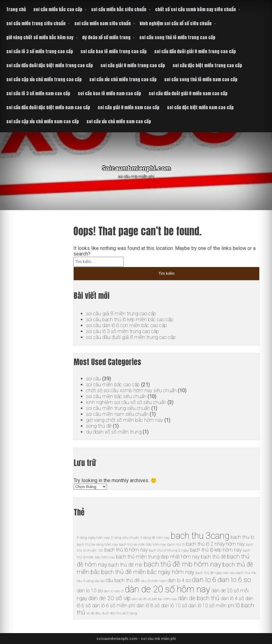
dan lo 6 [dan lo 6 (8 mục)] (204, 580)
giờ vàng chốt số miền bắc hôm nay (40, 38)
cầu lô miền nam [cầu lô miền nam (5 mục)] (154, 581)
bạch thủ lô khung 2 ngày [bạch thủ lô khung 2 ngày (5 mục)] (169, 550)
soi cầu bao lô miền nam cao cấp (109, 94)
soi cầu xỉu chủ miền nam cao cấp (119, 122)
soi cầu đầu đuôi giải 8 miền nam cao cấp (188, 94)
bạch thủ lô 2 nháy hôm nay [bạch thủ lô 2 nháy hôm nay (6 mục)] (215, 544)
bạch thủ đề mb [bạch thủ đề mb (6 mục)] (125, 565)
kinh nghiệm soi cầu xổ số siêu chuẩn (176, 24)
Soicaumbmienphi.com (136, 166)
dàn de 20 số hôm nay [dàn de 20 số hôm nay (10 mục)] (167, 589)
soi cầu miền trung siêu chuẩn (36, 24)
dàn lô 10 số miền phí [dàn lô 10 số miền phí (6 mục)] (211, 606)
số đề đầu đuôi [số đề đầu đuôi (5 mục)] (98, 613)
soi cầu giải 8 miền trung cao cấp (133, 66)
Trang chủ (16, 9)
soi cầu (94, 379)
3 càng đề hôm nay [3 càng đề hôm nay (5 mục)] (155, 538)
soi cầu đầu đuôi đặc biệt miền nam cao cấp (48, 108)
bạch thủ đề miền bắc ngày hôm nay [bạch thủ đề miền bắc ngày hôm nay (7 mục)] (148, 572)
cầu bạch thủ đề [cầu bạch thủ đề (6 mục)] (123, 580)
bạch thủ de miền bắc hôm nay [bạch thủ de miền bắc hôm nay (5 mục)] (143, 545)
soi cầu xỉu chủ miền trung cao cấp (123, 80)
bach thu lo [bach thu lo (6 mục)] (242, 537)
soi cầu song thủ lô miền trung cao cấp (177, 38)
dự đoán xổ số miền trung (106, 38)
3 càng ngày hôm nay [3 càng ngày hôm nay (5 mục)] (93, 538)
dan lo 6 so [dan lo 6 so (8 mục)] (234, 580)
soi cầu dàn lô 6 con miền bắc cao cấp (127, 325)
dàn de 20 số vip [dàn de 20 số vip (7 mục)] (109, 598)
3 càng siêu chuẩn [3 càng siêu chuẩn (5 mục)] (125, 538)
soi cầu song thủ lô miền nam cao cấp (201, 80)
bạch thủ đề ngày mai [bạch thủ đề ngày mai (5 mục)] (212, 573)
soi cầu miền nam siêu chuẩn (103, 24)
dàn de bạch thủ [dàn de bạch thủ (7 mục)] (199, 598)
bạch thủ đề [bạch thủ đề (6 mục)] (213, 557)
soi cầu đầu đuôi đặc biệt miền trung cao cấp (50, 66)
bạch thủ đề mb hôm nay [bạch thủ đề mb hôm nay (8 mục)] (182, 564)
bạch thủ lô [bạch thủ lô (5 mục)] (176, 545)
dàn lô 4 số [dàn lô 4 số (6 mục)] (232, 598)
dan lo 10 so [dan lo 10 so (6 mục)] (90, 591)
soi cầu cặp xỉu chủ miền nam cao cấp (43, 122)
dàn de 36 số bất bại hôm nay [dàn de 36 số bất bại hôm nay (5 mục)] (154, 599)
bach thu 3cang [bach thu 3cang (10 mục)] (200, 536)
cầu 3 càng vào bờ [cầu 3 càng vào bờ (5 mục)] (91, 581)
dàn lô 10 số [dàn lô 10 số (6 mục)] (174, 606)
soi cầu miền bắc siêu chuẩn (119, 9)
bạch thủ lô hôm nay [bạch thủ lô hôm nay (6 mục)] (126, 550)
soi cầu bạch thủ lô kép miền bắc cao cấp (130, 320)
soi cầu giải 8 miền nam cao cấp (129, 108)
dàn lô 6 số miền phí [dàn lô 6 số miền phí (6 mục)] (114, 606)
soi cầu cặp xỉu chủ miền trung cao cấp (44, 80)
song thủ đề (99, 426)
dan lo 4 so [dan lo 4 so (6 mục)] (179, 580)
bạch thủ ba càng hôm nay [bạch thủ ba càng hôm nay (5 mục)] (97, 545)
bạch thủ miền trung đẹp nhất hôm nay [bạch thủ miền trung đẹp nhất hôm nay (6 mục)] (158, 557)
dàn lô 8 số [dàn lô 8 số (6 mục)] (148, 606)
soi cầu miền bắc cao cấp (58, 9)
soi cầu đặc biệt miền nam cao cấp (200, 108)
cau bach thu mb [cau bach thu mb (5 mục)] (243, 573)
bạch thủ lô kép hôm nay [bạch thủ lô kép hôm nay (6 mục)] (216, 550)
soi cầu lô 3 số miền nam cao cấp (38, 94)
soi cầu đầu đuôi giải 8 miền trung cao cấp (195, 52)
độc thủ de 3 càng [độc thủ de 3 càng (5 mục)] (124, 613)
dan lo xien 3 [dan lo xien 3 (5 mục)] (114, 591)
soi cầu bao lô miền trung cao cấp (114, 52)
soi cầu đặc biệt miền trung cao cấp (207, 66)
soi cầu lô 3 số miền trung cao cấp (40, 52)
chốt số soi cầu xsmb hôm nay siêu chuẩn (196, 9)
